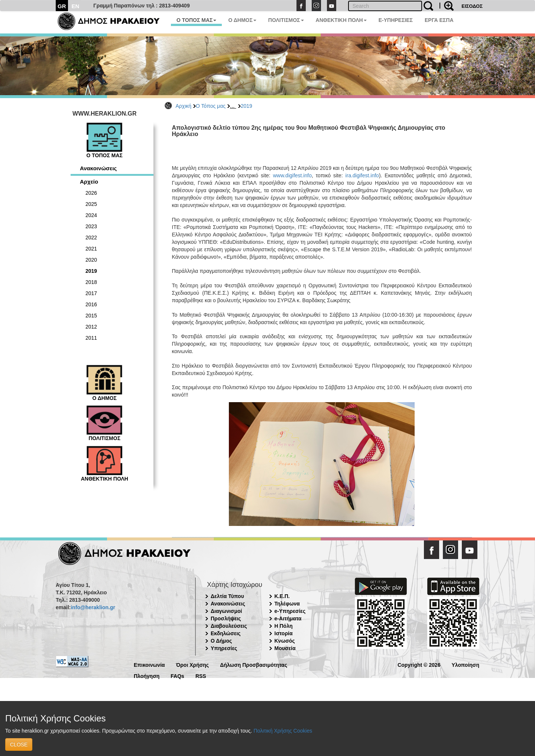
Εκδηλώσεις (226, 633)
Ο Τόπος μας (211, 106)
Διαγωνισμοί (226, 611)
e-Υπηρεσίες (290, 611)
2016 (91, 304)
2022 (91, 238)
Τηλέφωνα (287, 604)
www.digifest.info (292, 175)
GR (62, 6)
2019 (247, 106)
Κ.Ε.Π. (282, 596)
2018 (91, 282)
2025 (91, 204)
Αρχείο (89, 182)
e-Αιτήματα (288, 618)
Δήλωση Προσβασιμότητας (254, 664)
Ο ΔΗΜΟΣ (242, 20)
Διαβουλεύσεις (229, 626)
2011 (91, 338)
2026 (91, 193)
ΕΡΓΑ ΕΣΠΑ (439, 20)
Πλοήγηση (147, 676)
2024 (91, 215)
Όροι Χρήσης (193, 664)
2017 (91, 293)
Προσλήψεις (226, 618)
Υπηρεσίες (224, 648)
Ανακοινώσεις (98, 168)
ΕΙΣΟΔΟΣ (472, 6)
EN (76, 6)
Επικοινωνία (149, 664)
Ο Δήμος (221, 641)
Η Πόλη (284, 626)
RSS (201, 676)
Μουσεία (285, 648)
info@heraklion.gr (93, 607)
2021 (91, 249)
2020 (91, 260)
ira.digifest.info (362, 175)
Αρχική (184, 106)
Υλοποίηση (465, 664)
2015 (91, 316)
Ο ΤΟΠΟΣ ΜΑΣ (196, 20)
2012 (91, 327)
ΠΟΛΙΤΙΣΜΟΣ (286, 20)
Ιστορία (284, 633)
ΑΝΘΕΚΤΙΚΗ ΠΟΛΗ (341, 20)
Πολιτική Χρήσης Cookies (283, 731)
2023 (91, 226)
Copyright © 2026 (419, 664)
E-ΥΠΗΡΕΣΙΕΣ (396, 20)
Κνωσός (285, 641)
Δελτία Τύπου (227, 596)
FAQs (177, 676)
